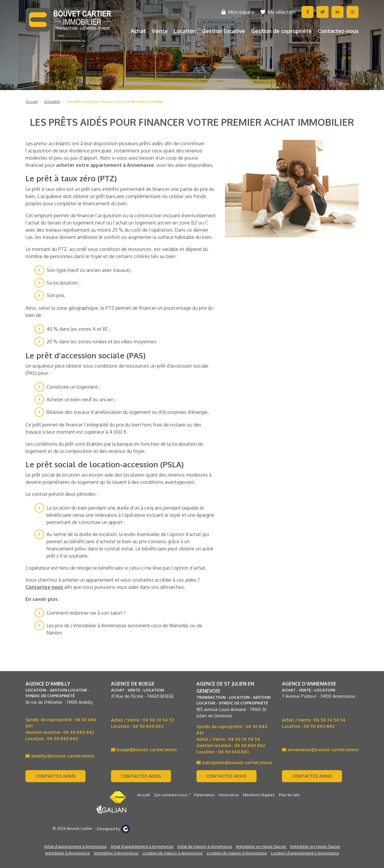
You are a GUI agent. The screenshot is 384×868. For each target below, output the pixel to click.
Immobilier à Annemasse (68, 853)
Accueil (32, 102)
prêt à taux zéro (49, 189)
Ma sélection (278, 12)
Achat (138, 31)
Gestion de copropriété (281, 31)
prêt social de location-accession (67, 475)
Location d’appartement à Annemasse (305, 853)
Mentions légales (259, 795)
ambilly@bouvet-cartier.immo (60, 756)
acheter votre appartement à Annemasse (105, 165)
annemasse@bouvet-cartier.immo (320, 750)
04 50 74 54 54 (244, 739)
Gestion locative (223, 31)
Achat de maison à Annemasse (205, 846)
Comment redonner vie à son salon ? (86, 613)
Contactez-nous (338, 31)
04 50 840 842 (79, 732)
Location (185, 31)
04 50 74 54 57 (158, 720)
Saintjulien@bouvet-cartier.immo (234, 763)
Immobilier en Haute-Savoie (261, 846)
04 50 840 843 (62, 738)
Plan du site (289, 795)
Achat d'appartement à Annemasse (75, 846)
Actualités (52, 102)
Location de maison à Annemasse (173, 853)
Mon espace (238, 12)
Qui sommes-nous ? (172, 795)
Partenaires (204, 795)
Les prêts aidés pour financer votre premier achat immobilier (115, 102)
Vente (160, 31)
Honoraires (229, 795)
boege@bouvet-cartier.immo (144, 750)
